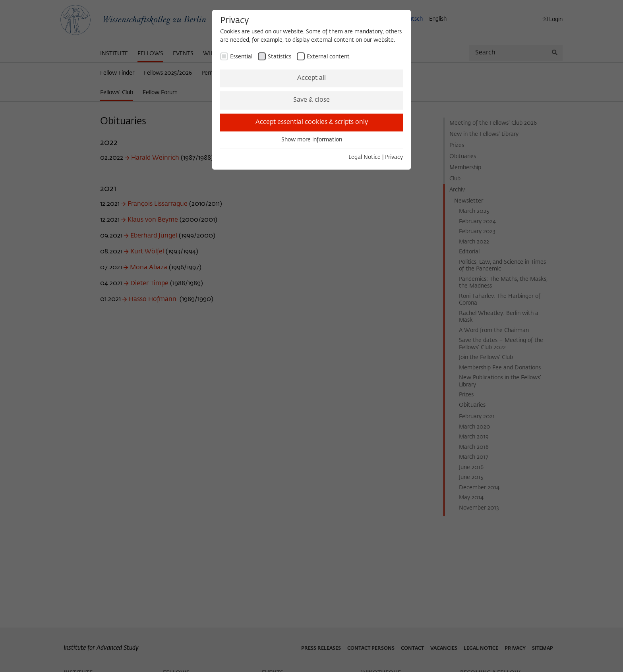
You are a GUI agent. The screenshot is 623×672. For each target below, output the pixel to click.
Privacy (394, 157)
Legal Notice (365, 157)
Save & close (311, 100)
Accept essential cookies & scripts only (312, 122)
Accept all (311, 78)
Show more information (312, 140)
